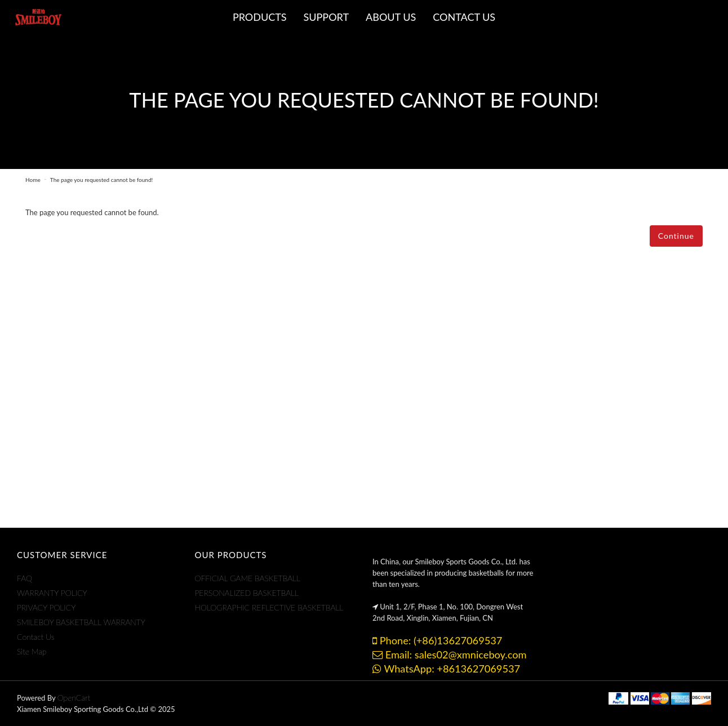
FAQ (25, 578)
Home (33, 180)
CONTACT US (464, 17)
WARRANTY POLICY (52, 593)
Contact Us (36, 637)
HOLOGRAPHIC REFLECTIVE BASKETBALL (269, 607)
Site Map (32, 651)
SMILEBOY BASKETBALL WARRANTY (81, 622)
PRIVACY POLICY (46, 607)
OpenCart (74, 698)
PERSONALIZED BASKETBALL (247, 593)
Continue (676, 236)
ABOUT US (391, 17)
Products (260, 17)
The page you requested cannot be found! (101, 180)
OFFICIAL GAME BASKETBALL (248, 578)
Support (327, 17)
